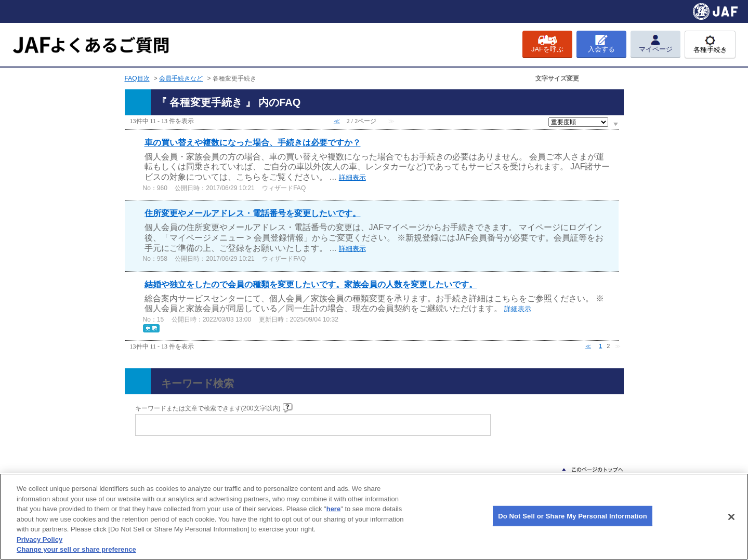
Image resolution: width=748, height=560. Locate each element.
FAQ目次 (137, 78)
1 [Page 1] (600, 346)
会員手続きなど (181, 78)
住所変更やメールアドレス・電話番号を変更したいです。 (253, 213)
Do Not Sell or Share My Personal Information (573, 516)
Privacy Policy (40, 539)
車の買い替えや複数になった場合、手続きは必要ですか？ (253, 143)
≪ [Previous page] (588, 346)
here (333, 509)
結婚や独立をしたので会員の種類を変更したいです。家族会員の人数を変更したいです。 (311, 284)
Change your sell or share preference (76, 549)
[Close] (731, 517)
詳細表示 (352, 177)
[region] (374, 517)
